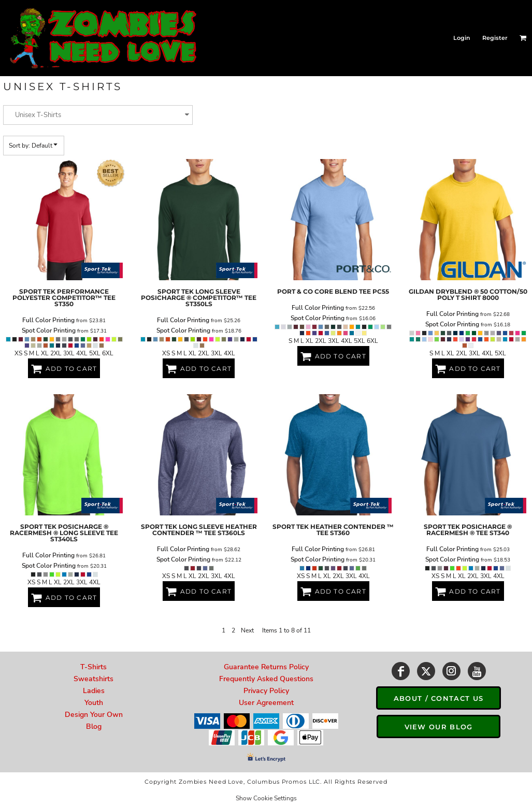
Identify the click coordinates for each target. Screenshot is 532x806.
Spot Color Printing (49, 330)
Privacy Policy (266, 691)
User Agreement (266, 703)
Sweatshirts (94, 679)
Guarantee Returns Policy (266, 667)
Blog (94, 726)
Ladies (94, 691)
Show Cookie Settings (266, 798)
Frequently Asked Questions (266, 679)
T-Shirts (94, 667)
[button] (523, 38)
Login (462, 38)
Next (247, 630)
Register (495, 38)
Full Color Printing (48, 320)
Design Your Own (94, 715)
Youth (94, 703)
